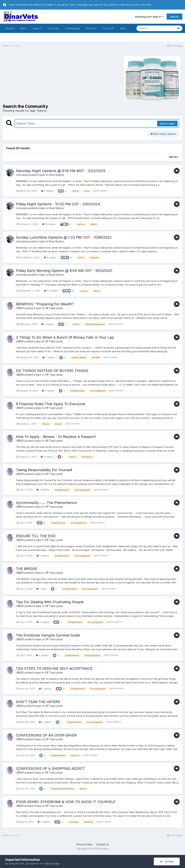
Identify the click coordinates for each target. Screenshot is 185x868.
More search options (163, 134)
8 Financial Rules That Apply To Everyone (51, 404)
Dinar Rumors (56, 175)
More (123, 28)
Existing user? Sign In (149, 17)
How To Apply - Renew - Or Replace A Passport (56, 437)
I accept (167, 861)
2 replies (47, 191)
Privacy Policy (84, 844)
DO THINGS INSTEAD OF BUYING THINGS (52, 371)
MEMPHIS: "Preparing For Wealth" (45, 304)
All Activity (53, 28)
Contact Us (102, 844)
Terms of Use (52, 863)
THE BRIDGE (26, 569)
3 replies (48, 391)
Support (37, 28)
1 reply (41, 589)
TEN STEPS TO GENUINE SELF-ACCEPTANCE (54, 669)
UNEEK (20, 308)
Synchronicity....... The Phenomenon (46, 503)
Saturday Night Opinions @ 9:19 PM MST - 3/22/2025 (61, 171)
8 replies (50, 257)
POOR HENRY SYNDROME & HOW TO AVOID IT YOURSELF (66, 802)
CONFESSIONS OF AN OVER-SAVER (46, 735)
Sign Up (174, 16)
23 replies (51, 291)
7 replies (49, 357)
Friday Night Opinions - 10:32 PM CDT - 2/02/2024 (58, 204)
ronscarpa (22, 175)
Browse (10, 28)
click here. (146, 5)
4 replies (47, 457)
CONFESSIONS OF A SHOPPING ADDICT (50, 769)
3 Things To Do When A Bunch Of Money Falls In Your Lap (65, 337)
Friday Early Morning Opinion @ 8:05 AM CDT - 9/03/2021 (64, 271)
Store (23, 28)
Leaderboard (72, 28)
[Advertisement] (34, 78)
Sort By (174, 157)
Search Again (167, 124)
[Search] (156, 28)
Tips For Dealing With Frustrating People (50, 602)
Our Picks (91, 28)
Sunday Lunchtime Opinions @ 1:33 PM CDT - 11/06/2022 (64, 237)
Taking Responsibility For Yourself (44, 470)
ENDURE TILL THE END (36, 536)
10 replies (49, 224)
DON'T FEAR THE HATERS (38, 702)
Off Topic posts (54, 308)
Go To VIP (108, 28)
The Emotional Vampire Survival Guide (48, 635)
